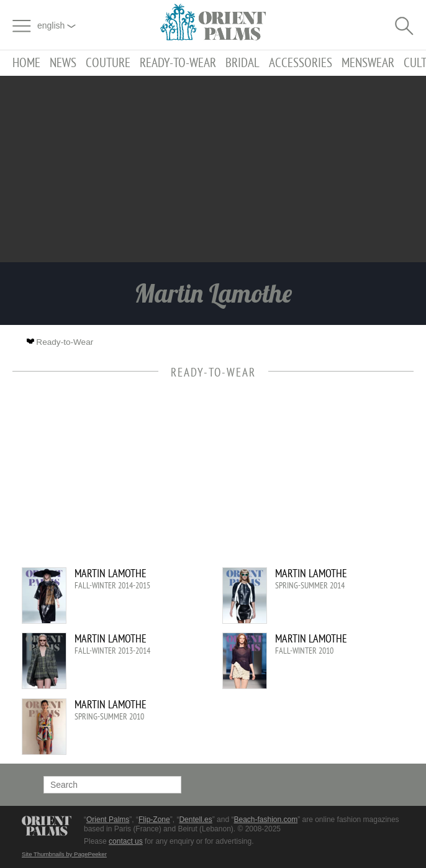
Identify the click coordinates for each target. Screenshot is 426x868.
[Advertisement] (213, 169)
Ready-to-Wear (178, 63)
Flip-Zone (154, 820)
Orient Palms (108, 820)
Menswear (368, 63)
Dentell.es (195, 820)
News (63, 63)
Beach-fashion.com (265, 820)
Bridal (242, 63)
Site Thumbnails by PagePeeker (64, 854)
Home (26, 63)
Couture (108, 63)
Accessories (301, 63)
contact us (126, 841)
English (57, 25)
